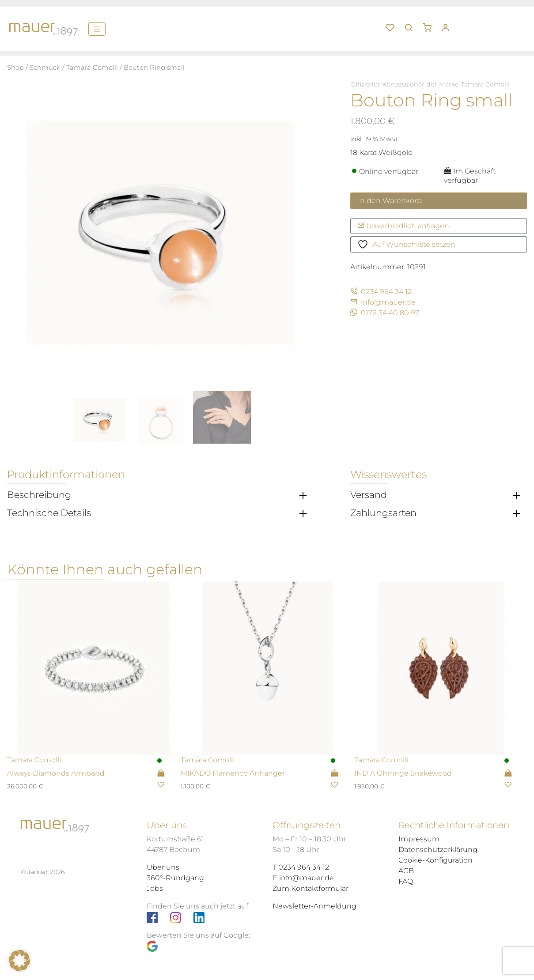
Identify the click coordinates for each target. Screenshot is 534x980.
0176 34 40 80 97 (385, 313)
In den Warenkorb (390, 201)
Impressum (419, 839)
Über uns (163, 867)
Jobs (155, 888)
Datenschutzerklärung (438, 850)
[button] (430, 24)
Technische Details (49, 513)
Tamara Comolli (92, 68)
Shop (15, 68)
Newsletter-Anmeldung (314, 906)
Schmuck (45, 68)
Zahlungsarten (383, 513)
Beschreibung (39, 495)
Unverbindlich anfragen (403, 226)
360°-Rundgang (175, 878)
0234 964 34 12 (381, 292)
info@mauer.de (383, 302)
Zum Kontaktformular (311, 888)
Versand (369, 495)
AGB (406, 871)
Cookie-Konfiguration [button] (436, 860)
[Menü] (97, 29)
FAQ (406, 881)
